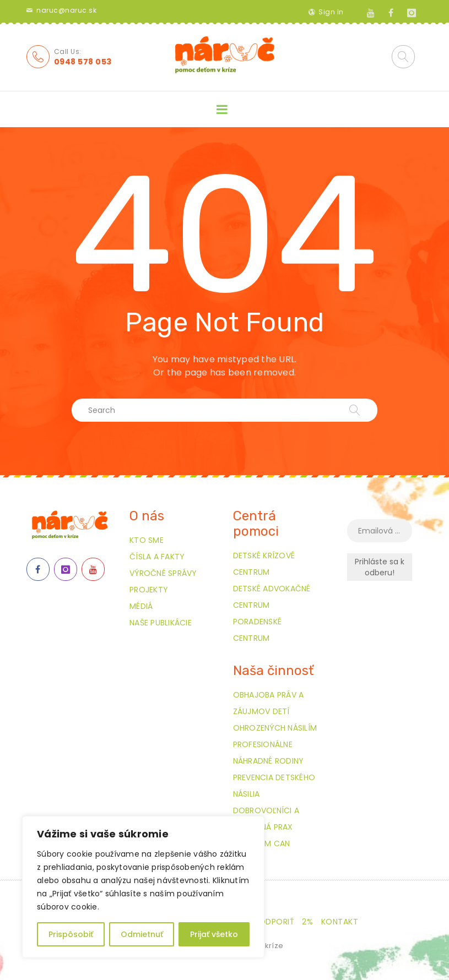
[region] (143, 887)
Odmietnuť (142, 934)
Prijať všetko (214, 934)
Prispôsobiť (71, 934)
